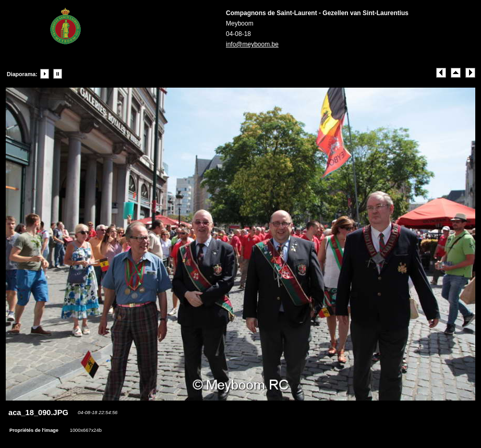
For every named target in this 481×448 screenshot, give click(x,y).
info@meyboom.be (252, 44)
